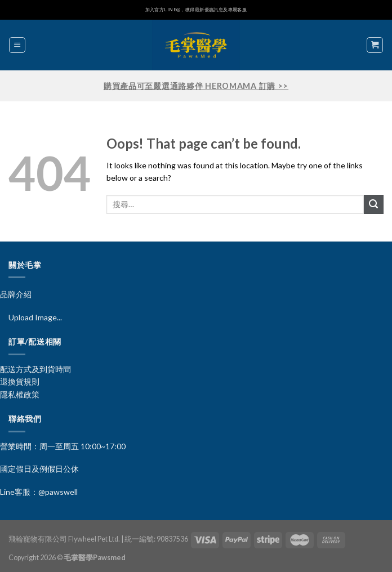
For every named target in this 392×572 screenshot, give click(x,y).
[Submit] (374, 205)
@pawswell (58, 492)
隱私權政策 (20, 394)
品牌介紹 (16, 294)
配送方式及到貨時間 (35, 369)
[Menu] (17, 45)
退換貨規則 (20, 381)
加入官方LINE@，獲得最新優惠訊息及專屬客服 (196, 10)
